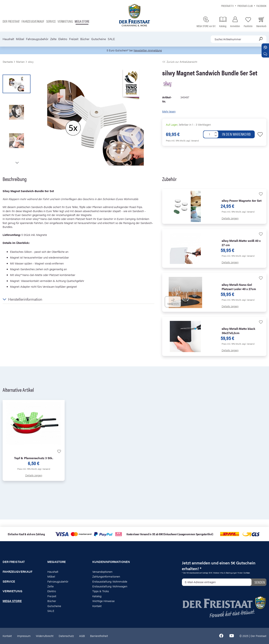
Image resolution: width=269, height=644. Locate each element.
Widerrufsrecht (45, 636)
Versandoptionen (102, 572)
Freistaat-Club (245, 6)
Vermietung (65, 21)
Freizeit (74, 39)
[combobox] (239, 39)
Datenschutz (66, 636)
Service (51, 21)
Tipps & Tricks (101, 591)
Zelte (53, 39)
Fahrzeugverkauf (33, 21)
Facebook (261, 6)
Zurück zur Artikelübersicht (180, 62)
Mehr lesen (169, 111)
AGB (82, 636)
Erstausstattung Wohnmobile (110, 581)
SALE (111, 39)
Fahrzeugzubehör (37, 39)
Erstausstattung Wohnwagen (110, 586)
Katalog (97, 596)
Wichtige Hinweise (103, 601)
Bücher (85, 39)
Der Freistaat (11, 21)
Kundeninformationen (111, 562)
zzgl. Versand (193, 140)
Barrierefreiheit (99, 636)
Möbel (20, 39)
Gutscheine (99, 39)
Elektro (63, 39)
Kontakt (97, 606)
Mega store (82, 21)
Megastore (57, 562)
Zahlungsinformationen (106, 577)
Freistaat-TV (227, 6)
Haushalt (8, 39)
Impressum (24, 636)
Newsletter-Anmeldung (148, 50)
